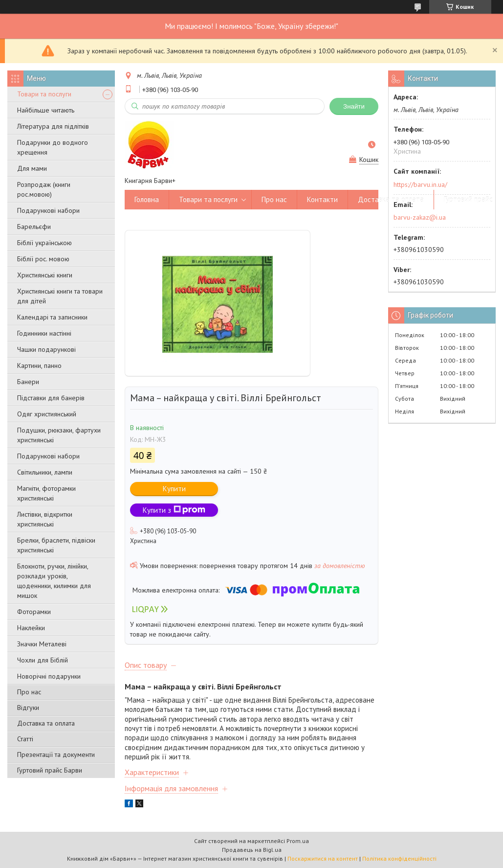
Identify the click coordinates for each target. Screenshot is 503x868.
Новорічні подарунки (49, 676)
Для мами (32, 168)
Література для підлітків (53, 126)
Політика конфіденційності (399, 858)
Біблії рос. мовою (43, 259)
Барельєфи (34, 227)
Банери (28, 382)
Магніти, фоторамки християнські (46, 493)
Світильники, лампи (45, 472)
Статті (25, 739)
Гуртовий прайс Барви (50, 770)
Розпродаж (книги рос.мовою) (44, 189)
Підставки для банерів (51, 398)
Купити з (174, 510)
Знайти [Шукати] (354, 106)
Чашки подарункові (46, 349)
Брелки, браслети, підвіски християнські (56, 545)
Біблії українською (44, 243)
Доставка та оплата (46, 723)
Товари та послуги (44, 94)
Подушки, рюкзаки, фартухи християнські (59, 435)
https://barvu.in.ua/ (420, 184)
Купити (174, 489)
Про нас (29, 692)
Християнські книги (45, 275)
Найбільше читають (46, 110)
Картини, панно (39, 365)
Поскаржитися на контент (323, 858)
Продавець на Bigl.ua (252, 850)
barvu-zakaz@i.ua (420, 217)
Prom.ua (298, 841)
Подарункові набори (48, 210)
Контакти (322, 199)
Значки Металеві (42, 644)
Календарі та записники (52, 317)
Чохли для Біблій (43, 660)
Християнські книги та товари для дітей (60, 296)
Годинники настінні (44, 333)
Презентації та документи (56, 754)
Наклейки (31, 628)
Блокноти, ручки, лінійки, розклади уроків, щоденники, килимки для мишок (54, 581)
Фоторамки (34, 612)
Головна (147, 199)
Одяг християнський (47, 414)
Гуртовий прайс (468, 199)
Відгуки (28, 708)
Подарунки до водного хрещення (53, 147)
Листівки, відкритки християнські (45, 519)
